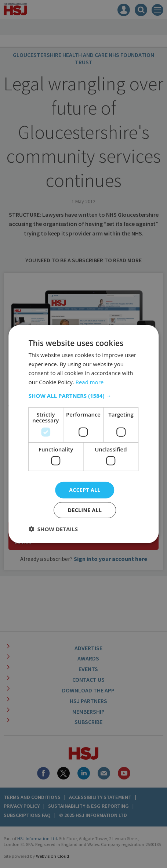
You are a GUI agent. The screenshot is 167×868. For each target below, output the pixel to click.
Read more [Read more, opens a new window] (90, 382)
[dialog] (83, 434)
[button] (84, 396)
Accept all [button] (85, 490)
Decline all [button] (85, 510)
